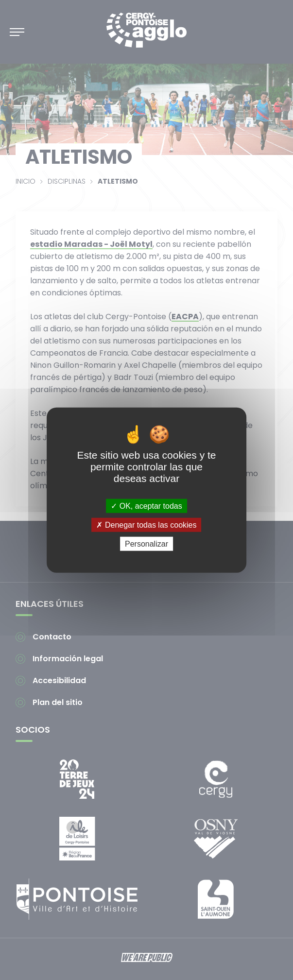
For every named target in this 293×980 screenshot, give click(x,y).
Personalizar (146, 544)
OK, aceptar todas (146, 506)
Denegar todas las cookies (146, 524)
